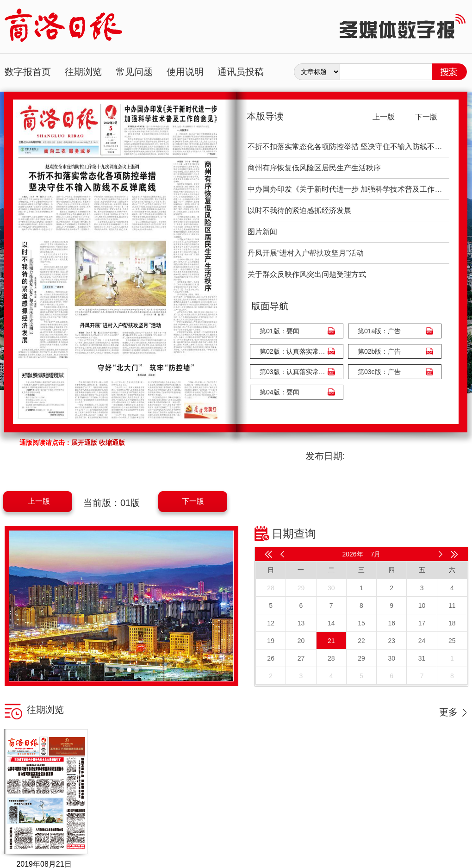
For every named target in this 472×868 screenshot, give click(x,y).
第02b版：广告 (379, 351)
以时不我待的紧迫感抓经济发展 (299, 210)
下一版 (193, 501)
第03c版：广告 (379, 372)
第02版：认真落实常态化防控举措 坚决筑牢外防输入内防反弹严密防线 (294, 351)
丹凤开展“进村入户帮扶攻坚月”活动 (306, 253)
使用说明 (185, 72)
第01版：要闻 (279, 331)
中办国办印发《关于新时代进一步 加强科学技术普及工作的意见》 (348, 189)
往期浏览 (83, 72)
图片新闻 (262, 232)
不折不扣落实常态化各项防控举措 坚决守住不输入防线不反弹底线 (348, 147)
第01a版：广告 (379, 331)
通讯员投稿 (241, 72)
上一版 (39, 501)
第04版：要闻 (279, 392)
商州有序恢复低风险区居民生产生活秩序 (314, 168)
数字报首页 (28, 72)
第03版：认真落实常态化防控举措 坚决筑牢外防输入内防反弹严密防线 (294, 372)
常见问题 (134, 72)
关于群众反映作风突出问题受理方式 (307, 274)
